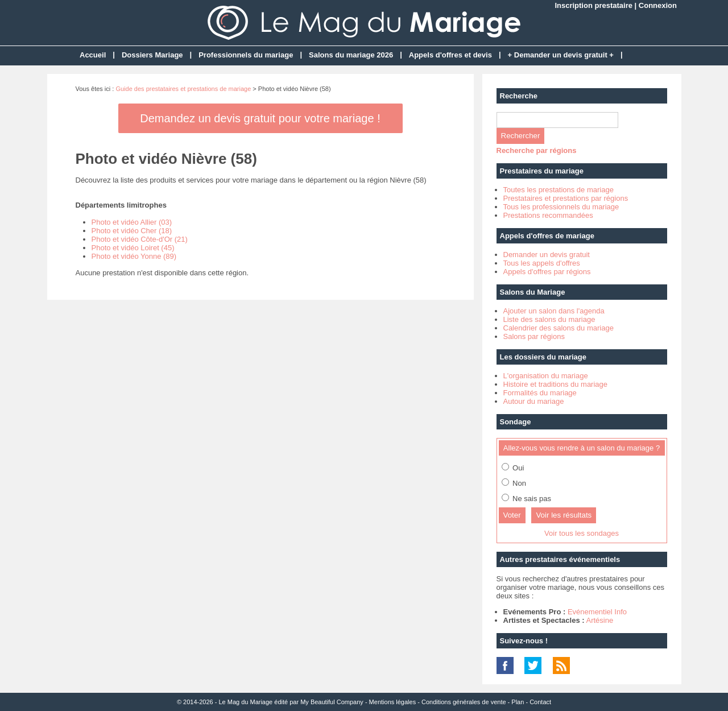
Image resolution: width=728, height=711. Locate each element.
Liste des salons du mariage (549, 319)
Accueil (93, 55)
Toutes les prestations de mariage (559, 190)
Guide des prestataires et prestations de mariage (183, 89)
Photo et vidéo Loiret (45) (133, 248)
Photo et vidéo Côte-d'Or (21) (140, 239)
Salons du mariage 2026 (351, 55)
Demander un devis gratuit (547, 255)
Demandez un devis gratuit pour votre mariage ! (260, 118)
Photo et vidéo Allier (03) (132, 222)
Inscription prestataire (593, 5)
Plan (518, 702)
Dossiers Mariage (152, 55)
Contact (540, 702)
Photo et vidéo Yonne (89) (134, 256)
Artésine (599, 620)
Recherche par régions (537, 150)
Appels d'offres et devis (450, 55)
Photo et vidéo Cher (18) (132, 231)
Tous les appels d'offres (542, 263)
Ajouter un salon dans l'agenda (554, 311)
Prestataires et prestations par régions (566, 198)
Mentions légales (393, 702)
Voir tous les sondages (582, 533)
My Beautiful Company (332, 702)
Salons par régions (534, 336)
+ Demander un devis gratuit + (561, 55)
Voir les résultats (564, 515)
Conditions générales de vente (464, 702)
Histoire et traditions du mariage (556, 384)
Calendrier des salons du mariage (559, 328)
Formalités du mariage (540, 393)
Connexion (658, 5)
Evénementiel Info (597, 612)
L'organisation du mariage (546, 376)
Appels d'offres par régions (547, 272)
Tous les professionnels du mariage (561, 207)
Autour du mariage (534, 401)
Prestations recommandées (548, 215)
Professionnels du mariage (246, 55)
